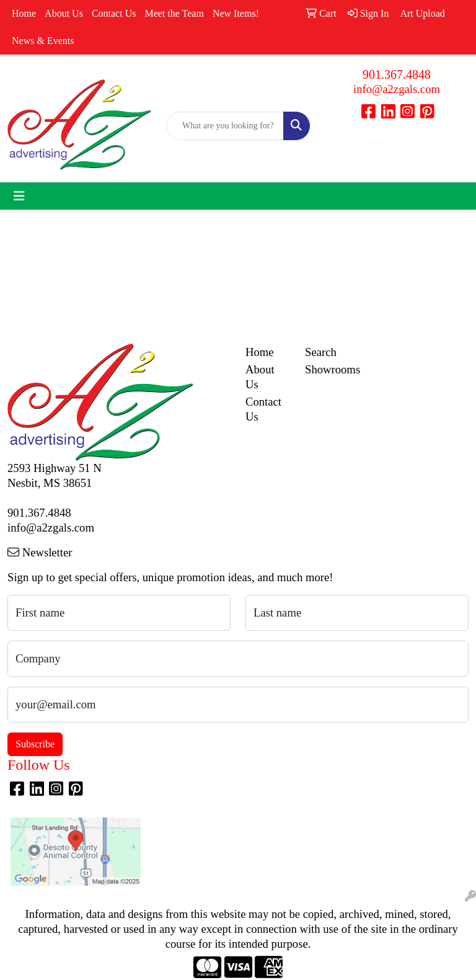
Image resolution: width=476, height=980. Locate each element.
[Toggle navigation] (19, 196)
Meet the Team (174, 13)
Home (24, 13)
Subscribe (35, 744)
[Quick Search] (225, 126)
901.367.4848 (397, 74)
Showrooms (327, 369)
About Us (64, 13)
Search (321, 352)
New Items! (236, 13)
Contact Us (114, 13)
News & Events (43, 41)
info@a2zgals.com (397, 89)
